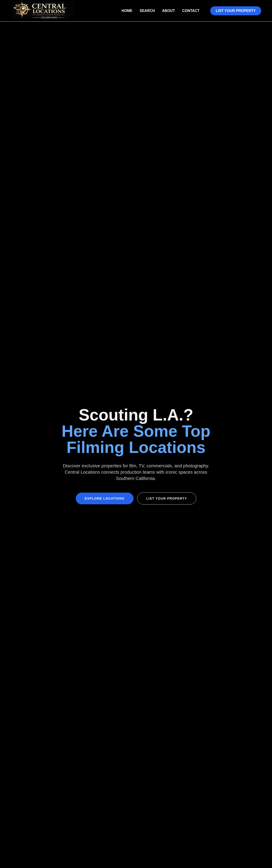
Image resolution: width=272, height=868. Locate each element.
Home (127, 11)
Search (147, 11)
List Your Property (236, 11)
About (169, 11)
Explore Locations (105, 498)
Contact (191, 11)
